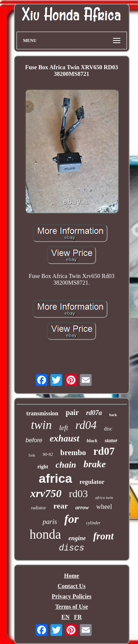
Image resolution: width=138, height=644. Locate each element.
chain (66, 465)
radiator (39, 508)
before (34, 440)
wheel (104, 507)
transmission (42, 413)
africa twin (104, 497)
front (103, 536)
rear (61, 506)
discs (72, 548)
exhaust (65, 438)
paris (50, 522)
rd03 (78, 494)
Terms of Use (72, 607)
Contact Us (72, 586)
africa (55, 478)
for (72, 519)
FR (78, 617)
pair (72, 412)
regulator (92, 482)
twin (41, 425)
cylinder (93, 523)
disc (108, 429)
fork (32, 455)
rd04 (86, 425)
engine (77, 538)
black (92, 441)
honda (45, 534)
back (113, 415)
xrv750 (46, 493)
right (43, 467)
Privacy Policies (72, 596)
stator (111, 440)
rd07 (104, 451)
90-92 (48, 454)
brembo (73, 453)
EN (66, 617)
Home (72, 576)
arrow (82, 507)
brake (95, 464)
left (64, 428)
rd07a (94, 413)
